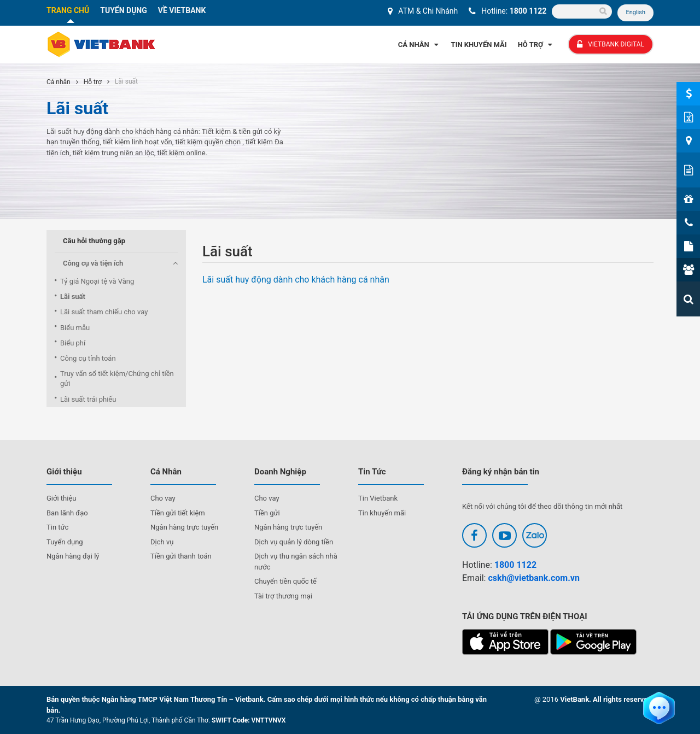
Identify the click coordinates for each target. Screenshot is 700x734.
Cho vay (163, 498)
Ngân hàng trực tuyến (184, 527)
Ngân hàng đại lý (73, 556)
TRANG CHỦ (68, 10)
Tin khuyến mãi (382, 513)
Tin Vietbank (378, 498)
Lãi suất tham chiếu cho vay (104, 312)
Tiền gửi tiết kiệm (178, 513)
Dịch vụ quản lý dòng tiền (294, 542)
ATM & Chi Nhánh (428, 11)
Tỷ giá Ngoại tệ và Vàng (97, 281)
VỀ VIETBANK (182, 10)
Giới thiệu (61, 498)
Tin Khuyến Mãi (479, 45)
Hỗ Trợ (536, 45)
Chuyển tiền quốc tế (285, 581)
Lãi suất (73, 296)
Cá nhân (59, 82)
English (635, 12)
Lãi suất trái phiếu (88, 399)
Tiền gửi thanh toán (181, 556)
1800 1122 (528, 11)
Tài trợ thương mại (283, 596)
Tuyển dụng (65, 542)
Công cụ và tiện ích (93, 263)
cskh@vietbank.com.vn (533, 578)
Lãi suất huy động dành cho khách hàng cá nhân (296, 280)
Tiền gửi (267, 513)
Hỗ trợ (93, 82)
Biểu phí (73, 343)
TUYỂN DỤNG (124, 10)
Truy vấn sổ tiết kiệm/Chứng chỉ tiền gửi (117, 378)
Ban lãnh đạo (67, 513)
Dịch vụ (162, 542)
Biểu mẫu (75, 328)
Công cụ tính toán (88, 358)
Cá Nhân (419, 45)
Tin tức (57, 527)
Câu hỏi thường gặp (94, 241)
